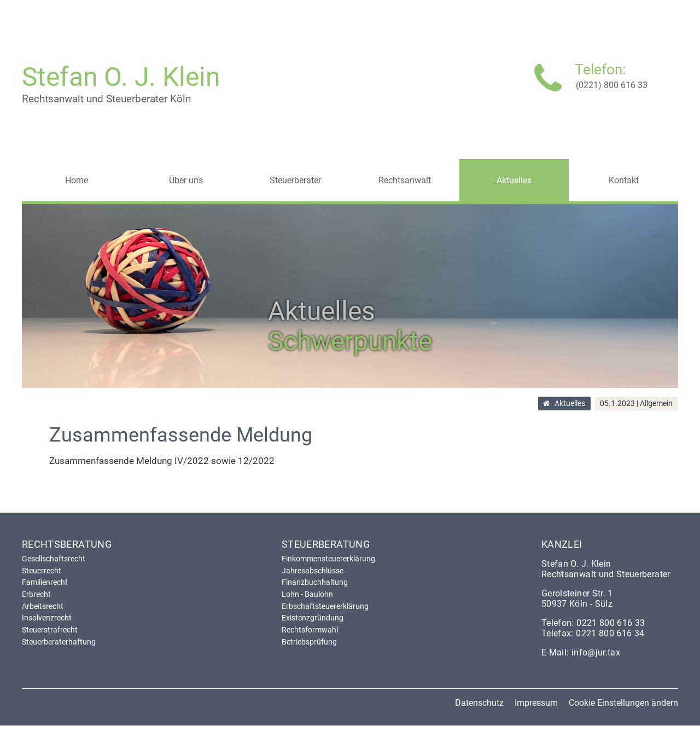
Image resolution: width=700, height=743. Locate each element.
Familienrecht (45, 582)
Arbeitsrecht (43, 606)
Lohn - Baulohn (307, 594)
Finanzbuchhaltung (315, 582)
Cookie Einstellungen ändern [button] (623, 703)
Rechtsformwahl (310, 630)
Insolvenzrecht (47, 618)
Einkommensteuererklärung (328, 559)
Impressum (536, 703)
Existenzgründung (313, 618)
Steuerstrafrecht (50, 630)
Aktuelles (570, 404)
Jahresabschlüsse (313, 571)
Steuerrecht (42, 571)
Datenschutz (479, 703)
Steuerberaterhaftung (59, 642)
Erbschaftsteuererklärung (325, 606)
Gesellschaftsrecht (54, 559)
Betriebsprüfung (309, 642)
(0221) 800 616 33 (612, 85)
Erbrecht (36, 594)
